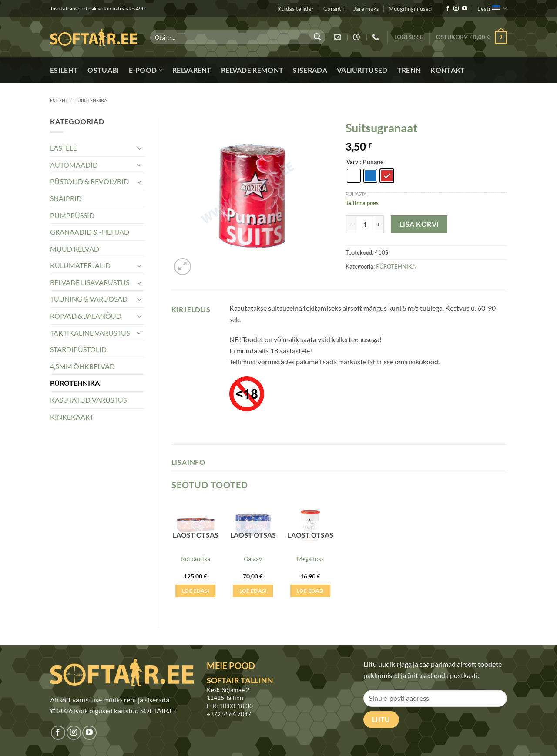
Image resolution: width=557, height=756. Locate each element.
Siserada (310, 70)
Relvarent (192, 70)
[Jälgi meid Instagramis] (456, 9)
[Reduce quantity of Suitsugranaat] (351, 224)
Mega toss (310, 559)
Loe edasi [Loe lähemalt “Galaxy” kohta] (253, 591)
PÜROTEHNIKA (91, 100)
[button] (409, 37)
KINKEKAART (72, 417)
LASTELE (64, 148)
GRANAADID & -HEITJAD (90, 232)
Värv (352, 162)
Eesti (492, 8)
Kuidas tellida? (295, 9)
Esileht (64, 70)
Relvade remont (252, 70)
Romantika (196, 559)
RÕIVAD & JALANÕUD (86, 316)
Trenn (409, 70)
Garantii (334, 9)
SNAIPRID (66, 198)
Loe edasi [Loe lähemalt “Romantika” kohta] (196, 591)
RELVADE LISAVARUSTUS (90, 282)
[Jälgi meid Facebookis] (448, 9)
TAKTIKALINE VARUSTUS (90, 333)
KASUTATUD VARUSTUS (88, 400)
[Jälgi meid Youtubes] (465, 9)
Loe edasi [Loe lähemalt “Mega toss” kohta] (310, 591)
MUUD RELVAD (75, 249)
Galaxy (253, 559)
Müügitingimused (410, 9)
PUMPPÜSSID (72, 215)
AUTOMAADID (74, 165)
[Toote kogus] (365, 224)
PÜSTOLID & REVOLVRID (89, 181)
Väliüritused (362, 70)
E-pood (146, 70)
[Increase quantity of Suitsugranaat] (379, 224)
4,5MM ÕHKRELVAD (82, 366)
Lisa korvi (419, 224)
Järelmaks (366, 9)
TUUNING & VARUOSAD (89, 299)
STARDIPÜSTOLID (78, 349)
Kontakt (448, 70)
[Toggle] (140, 148)
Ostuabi (103, 70)
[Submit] (317, 37)
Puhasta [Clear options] (356, 194)
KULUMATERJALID (80, 265)
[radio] (354, 176)
